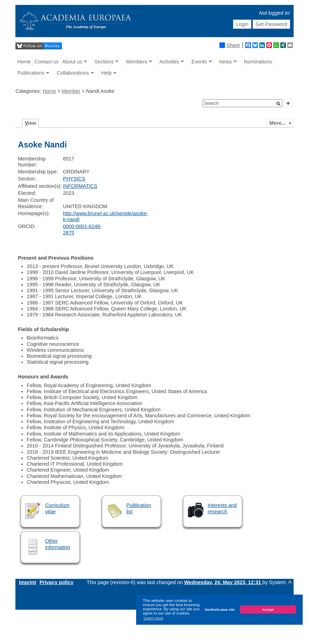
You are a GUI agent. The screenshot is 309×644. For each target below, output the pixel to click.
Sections (104, 62)
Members (136, 62)
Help (106, 73)
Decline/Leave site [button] (220, 609)
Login (242, 24)
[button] (279, 104)
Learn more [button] (154, 618)
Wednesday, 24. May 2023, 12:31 (223, 582)
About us (72, 62)
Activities (169, 62)
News (225, 62)
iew (31, 123)
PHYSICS (74, 179)
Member (71, 91)
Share (230, 45)
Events (199, 62)
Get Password (271, 24)
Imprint (27, 582)
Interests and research (222, 508)
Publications (31, 73)
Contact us (46, 62)
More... (278, 123)
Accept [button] (268, 609)
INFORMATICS (80, 186)
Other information (58, 544)
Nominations (258, 62)
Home (24, 62)
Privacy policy (57, 582)
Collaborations (73, 73)
